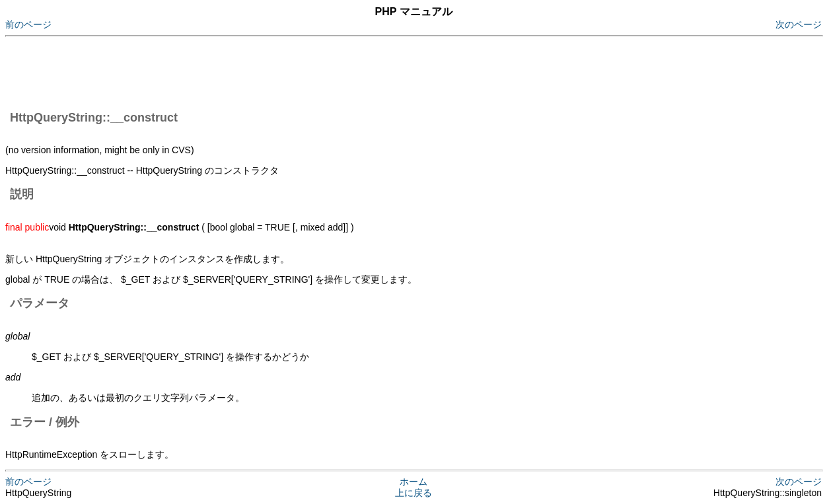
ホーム (413, 482)
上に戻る (413, 493)
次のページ (799, 24)
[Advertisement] (246, 71)
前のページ (28, 24)
